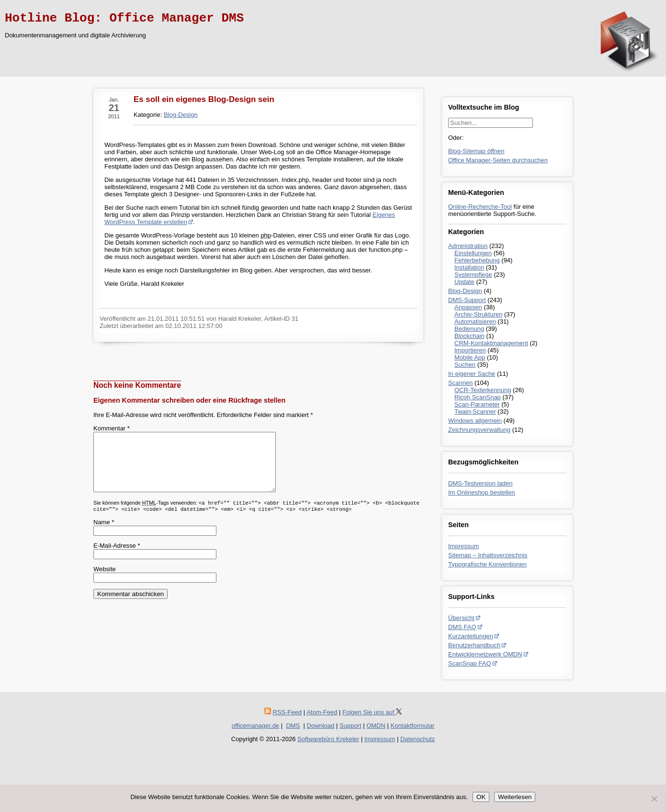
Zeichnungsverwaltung (479, 430)
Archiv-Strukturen (478, 314)
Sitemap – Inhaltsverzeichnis (488, 555)
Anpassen (468, 307)
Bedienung (469, 329)
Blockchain (469, 336)
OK (481, 797)
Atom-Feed (322, 712)
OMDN (376, 726)
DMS (293, 726)
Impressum (463, 546)
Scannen (460, 383)
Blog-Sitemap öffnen (476, 151)
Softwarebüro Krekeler (328, 739)
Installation (469, 267)
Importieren (470, 350)
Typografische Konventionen (487, 564)
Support (350, 726)
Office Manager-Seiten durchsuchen (498, 160)
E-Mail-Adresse (117, 557)
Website (105, 581)
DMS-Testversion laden (480, 483)
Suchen (465, 365)
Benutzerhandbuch (474, 645)
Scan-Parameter (477, 404)
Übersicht (461, 618)
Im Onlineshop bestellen (481, 492)
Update (464, 282)
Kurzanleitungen (471, 636)
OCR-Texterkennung (483, 390)
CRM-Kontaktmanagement (491, 343)
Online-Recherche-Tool (480, 207)
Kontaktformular (412, 726)
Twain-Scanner (475, 412)
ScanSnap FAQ (470, 663)
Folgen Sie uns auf (372, 712)
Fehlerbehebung (477, 260)
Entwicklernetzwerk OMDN (485, 654)
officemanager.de (256, 726)
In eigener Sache (472, 374)
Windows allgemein (475, 421)
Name (104, 534)
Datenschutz (418, 739)
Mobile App (470, 357)
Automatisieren (475, 321)
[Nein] (654, 799)
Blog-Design (465, 291)
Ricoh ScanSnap (478, 397)
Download (321, 726)
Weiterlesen (515, 797)
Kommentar (112, 428)
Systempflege (473, 275)
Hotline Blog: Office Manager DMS (124, 18)
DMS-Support (467, 300)
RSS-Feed (288, 712)
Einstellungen (473, 253)
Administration (468, 246)
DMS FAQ (462, 627)
